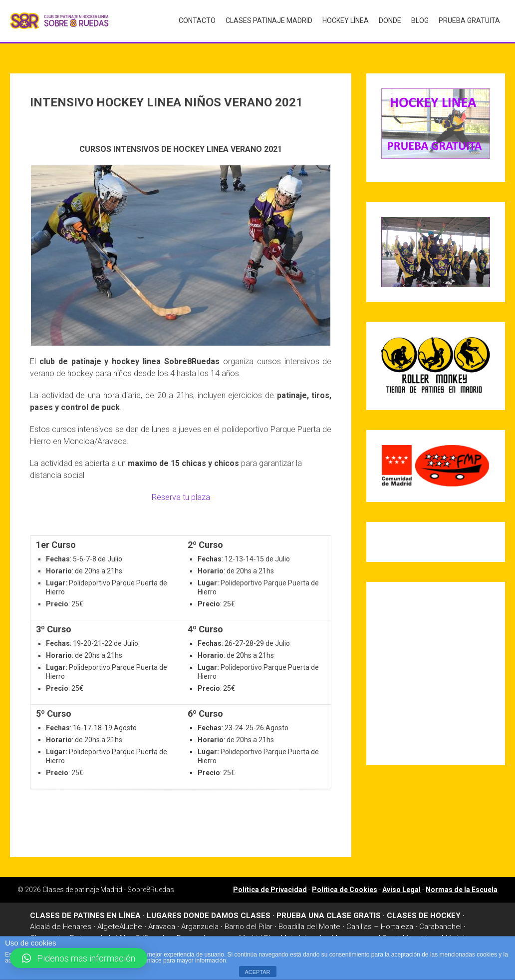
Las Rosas (180, 933)
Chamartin (47, 933)
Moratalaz (419, 933)
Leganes (218, 933)
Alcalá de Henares (61, 922)
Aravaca (162, 922)
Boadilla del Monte (309, 922)
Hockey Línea (346, 20)
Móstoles (457, 933)
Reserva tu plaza (181, 492)
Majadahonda (303, 933)
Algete (108, 922)
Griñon (146, 933)
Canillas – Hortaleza (380, 922)
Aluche (131, 922)
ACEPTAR (257, 972)
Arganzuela (200, 922)
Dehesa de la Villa (100, 933)
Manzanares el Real (364, 933)
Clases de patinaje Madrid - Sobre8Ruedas (108, 885)
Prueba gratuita (469, 20)
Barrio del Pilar (249, 922)
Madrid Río (257, 933)
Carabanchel (440, 922)
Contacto (197, 20)
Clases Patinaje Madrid (269, 20)
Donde (390, 20)
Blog (420, 20)
